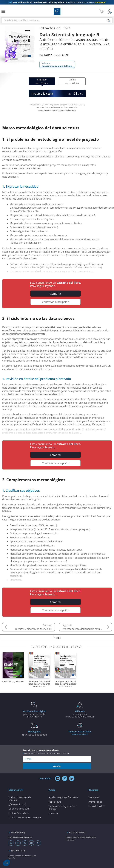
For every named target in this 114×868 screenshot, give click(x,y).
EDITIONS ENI (18, 851)
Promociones (95, 802)
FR (18, 843)
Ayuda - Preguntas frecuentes (64, 797)
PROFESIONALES (77, 832)
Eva (46, 55)
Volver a (57, 65)
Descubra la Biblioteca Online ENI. (57, 2)
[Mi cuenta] (110, 12)
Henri (61, 55)
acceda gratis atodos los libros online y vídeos (80, 714)
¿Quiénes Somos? (18, 804)
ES (11, 843)
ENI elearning (18, 832)
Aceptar (57, 766)
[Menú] (3, 12)
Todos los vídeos (97, 806)
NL (38, 843)
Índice (57, 638)
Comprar (55, 294)
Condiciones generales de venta (25, 817)
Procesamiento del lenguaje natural (83, 629)
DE (25, 843)
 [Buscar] (108, 21)
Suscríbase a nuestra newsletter (57, 752)
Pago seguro (55, 802)
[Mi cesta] (102, 12)
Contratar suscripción (56, 302)
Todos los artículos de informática (20, 799)
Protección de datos (19, 813)
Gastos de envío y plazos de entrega (63, 807)
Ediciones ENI (57, 12)
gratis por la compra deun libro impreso (34, 714)
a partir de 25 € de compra (34, 733)
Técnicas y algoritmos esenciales (33, 629)
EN (31, 843)
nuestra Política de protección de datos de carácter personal (47, 753)
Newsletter (94, 797)
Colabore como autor (20, 809)
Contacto (53, 813)
